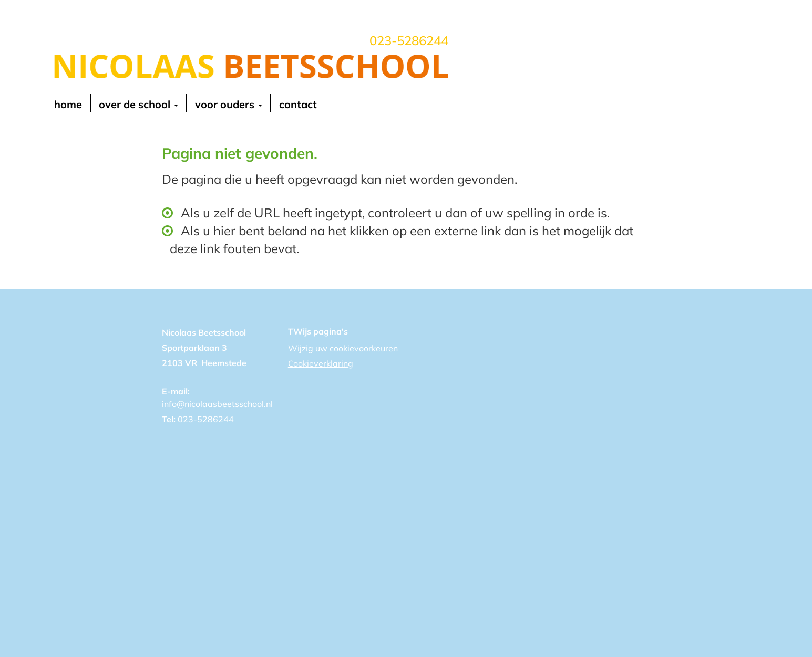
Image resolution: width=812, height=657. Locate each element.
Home (68, 105)
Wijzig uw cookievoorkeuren (343, 348)
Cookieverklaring (321, 363)
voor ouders (229, 105)
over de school (138, 105)
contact (298, 105)
